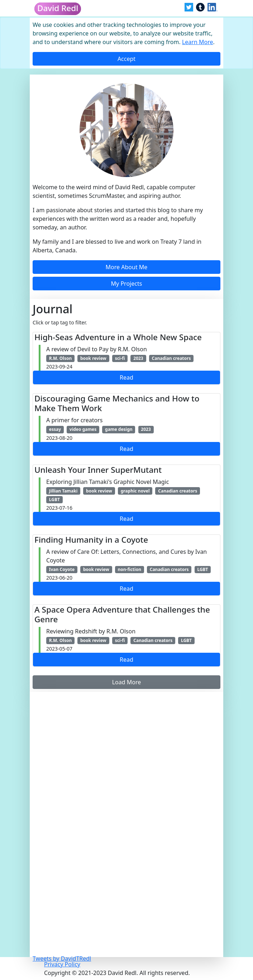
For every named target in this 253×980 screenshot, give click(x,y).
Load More (127, 682)
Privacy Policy (62, 964)
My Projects (127, 284)
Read (126, 377)
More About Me (127, 267)
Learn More (198, 42)
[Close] (126, 59)
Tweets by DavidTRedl (62, 958)
